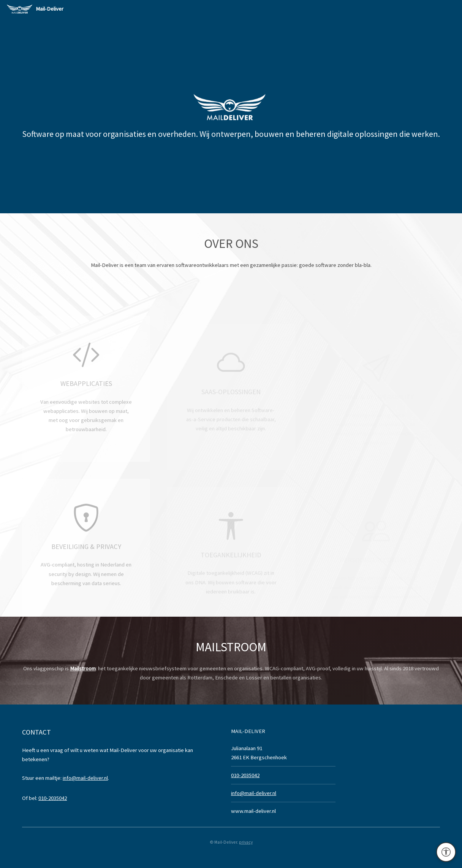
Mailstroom (83, 668)
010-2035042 (53, 798)
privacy (246, 842)
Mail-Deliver (35, 9)
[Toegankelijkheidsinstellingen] (446, 852)
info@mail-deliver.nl (85, 778)
